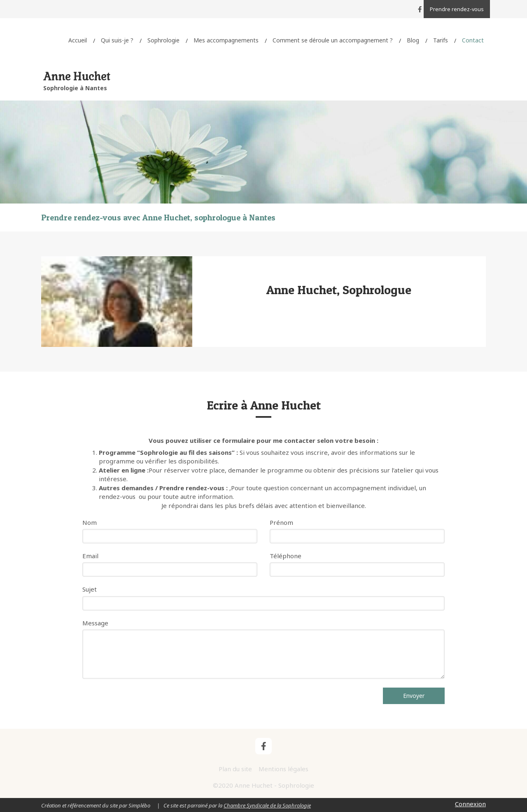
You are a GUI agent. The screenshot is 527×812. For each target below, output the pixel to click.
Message (95, 623)
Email (90, 556)
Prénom (281, 522)
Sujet (90, 589)
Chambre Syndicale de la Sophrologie (267, 805)
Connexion (470, 804)
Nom (90, 522)
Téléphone (286, 556)
